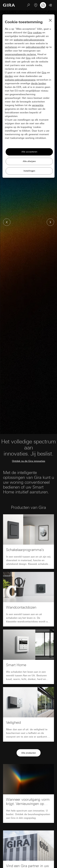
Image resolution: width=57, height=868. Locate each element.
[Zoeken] (28, 5)
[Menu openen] (50, 5)
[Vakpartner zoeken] (36, 5)
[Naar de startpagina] (9, 5)
